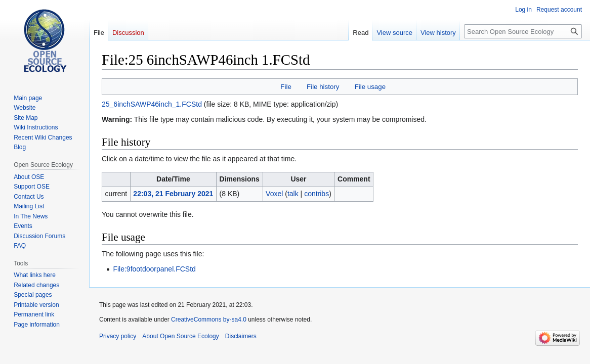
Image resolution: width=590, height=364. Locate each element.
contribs (317, 194)
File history (323, 87)
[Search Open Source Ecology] (523, 31)
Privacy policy (118, 336)
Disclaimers (241, 336)
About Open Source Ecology (180, 336)
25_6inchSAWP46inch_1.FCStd (152, 104)
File (286, 87)
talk (293, 194)
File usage (370, 87)
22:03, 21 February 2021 (173, 194)
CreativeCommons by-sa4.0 (209, 320)
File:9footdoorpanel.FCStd (154, 269)
